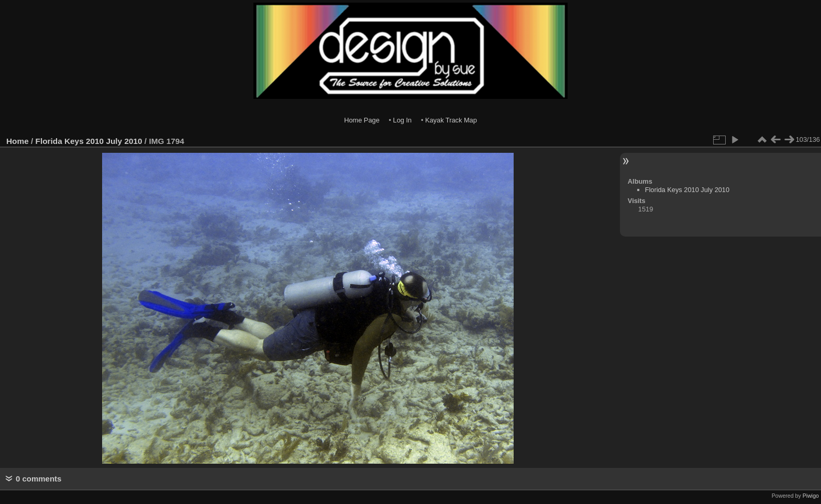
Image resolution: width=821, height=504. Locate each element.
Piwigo (811, 496)
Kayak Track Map (451, 120)
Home (18, 141)
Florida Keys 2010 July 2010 (89, 141)
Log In (403, 120)
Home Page (362, 120)
